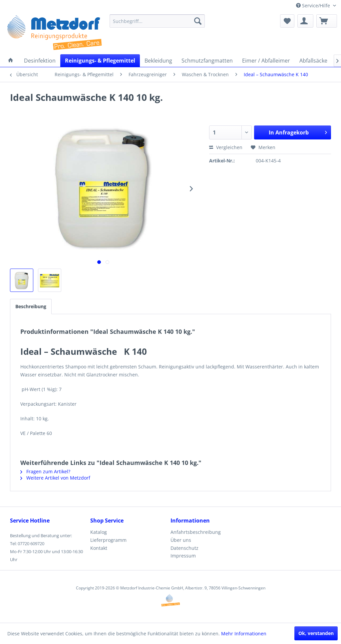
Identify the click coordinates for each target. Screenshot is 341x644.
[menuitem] (157, 21)
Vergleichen (226, 147)
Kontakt (99, 548)
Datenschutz (184, 548)
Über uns (181, 540)
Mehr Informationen (244, 634)
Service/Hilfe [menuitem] (314, 5)
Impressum (183, 556)
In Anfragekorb (298, 132)
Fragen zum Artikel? (45, 471)
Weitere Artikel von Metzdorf (55, 478)
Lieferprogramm (108, 540)
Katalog (99, 532)
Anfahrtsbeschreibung (196, 532)
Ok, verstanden (316, 633)
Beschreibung (31, 306)
